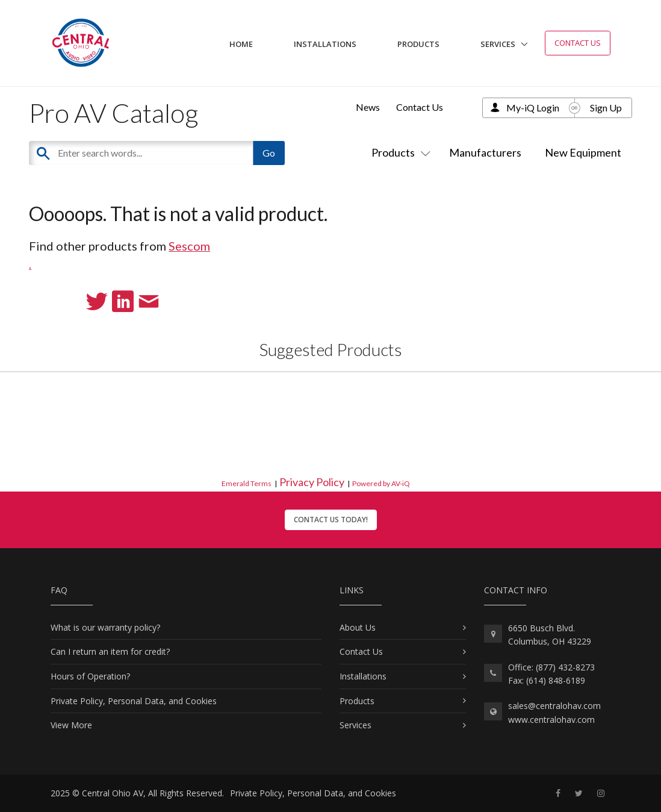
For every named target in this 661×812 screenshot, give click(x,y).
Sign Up (606, 108)
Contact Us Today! (331, 520)
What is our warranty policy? (105, 627)
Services (498, 44)
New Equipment (583, 152)
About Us (358, 627)
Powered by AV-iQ (381, 483)
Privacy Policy (312, 482)
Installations (325, 44)
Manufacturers (485, 152)
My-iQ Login (533, 108)
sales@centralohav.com (554, 706)
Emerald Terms (247, 483)
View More (71, 725)
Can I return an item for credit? (110, 651)
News (368, 107)
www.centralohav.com (551, 720)
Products (418, 44)
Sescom (189, 246)
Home (241, 44)
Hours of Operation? (90, 676)
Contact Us (578, 43)
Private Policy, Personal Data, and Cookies (134, 701)
